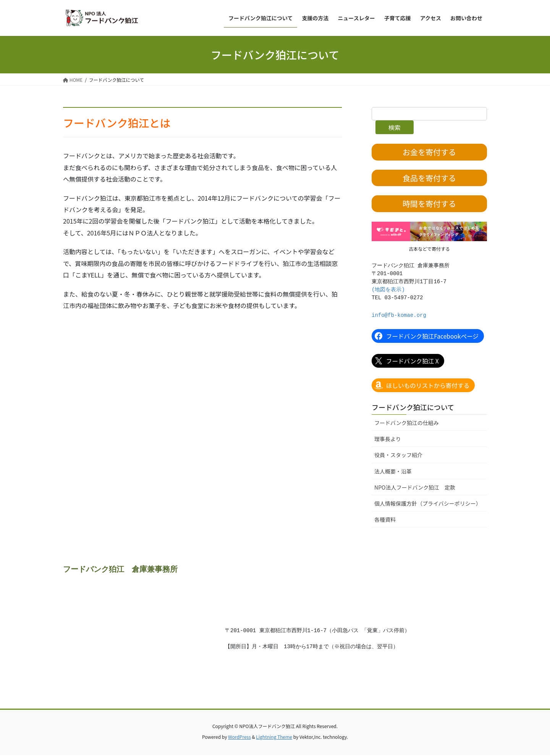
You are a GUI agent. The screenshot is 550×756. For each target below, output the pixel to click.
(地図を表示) (388, 290)
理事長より (388, 440)
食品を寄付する (429, 178)
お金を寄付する (429, 152)
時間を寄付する (429, 204)
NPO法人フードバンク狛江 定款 (415, 488)
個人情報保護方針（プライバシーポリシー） (428, 504)
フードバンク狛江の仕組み (407, 423)
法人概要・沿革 (393, 472)
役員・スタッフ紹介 (398, 456)
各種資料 (385, 520)
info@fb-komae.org (399, 316)
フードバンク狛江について (413, 407)
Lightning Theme (274, 737)
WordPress (239, 737)
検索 (395, 127)
